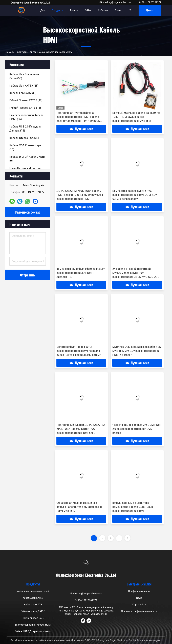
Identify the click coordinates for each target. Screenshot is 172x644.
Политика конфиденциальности (139, 611)
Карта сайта (139, 605)
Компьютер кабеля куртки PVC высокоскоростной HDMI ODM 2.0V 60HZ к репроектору (135, 195)
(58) (24, 76)
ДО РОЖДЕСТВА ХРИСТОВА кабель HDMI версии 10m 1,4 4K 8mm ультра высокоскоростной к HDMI (80, 195)
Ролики (73, 10)
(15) (25, 108)
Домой (9, 52)
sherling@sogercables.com (116, 2)
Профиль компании (139, 591)
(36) (23, 93)
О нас (87, 10)
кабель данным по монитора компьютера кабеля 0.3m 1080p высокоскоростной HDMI (133, 507)
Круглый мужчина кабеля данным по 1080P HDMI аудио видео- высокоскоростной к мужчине (136, 117)
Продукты (57, 10)
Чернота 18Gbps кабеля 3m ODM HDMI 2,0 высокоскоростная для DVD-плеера (137, 429)
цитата (150, 10)
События (102, 10)
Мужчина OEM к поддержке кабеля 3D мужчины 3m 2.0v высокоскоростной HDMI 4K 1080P (137, 351)
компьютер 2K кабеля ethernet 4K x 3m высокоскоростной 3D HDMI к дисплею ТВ (81, 273)
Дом (42, 10)
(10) (25, 147)
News (139, 598)
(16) (25, 129)
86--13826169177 (150, 2)
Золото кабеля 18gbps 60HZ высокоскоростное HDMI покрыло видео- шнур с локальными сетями (79, 351)
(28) (24, 86)
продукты (21, 52)
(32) (24, 138)
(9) (27, 159)
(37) (26, 100)
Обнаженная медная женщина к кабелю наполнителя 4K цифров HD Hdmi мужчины (79, 507)
